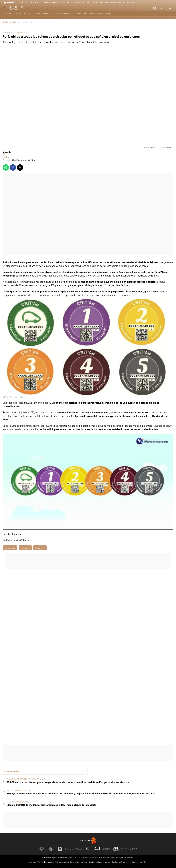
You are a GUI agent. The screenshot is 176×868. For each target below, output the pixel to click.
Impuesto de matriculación (100, 14)
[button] (161, 8)
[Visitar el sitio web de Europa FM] (107, 849)
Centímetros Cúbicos (11, 22)
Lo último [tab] (95, 771)
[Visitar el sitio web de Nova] (69, 849)
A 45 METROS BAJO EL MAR (19, 790)
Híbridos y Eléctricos (32, 14)
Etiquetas (40, 548)
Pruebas (47, 14)
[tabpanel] (88, 792)
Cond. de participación (79, 862)
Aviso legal (33, 862)
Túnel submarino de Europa (85, 2)
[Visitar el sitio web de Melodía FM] (116, 849)
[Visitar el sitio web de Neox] (60, 849)
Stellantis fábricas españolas (62, 2)
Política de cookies (62, 862)
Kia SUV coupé (45, 2)
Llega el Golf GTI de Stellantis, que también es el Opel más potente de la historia (51, 805)
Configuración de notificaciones (124, 862)
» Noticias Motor (26, 22)
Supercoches (69, 14)
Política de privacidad (46, 862)
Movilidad (57, 14)
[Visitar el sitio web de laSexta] (51, 849)
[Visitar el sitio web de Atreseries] (88, 849)
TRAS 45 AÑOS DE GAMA (18, 802)
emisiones (10, 548)
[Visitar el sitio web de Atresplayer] (125, 849)
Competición (82, 14)
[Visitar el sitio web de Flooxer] (134, 849)
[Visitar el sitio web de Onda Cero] (97, 849)
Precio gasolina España (29, 2)
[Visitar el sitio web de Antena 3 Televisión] (42, 849)
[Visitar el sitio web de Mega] (79, 849)
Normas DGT (8, 14)
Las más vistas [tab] (11, 771)
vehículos (25, 548)
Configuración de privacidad (100, 862)
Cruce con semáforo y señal (107, 2)
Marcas (18, 14)
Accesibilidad (142, 862)
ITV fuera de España (126, 2)
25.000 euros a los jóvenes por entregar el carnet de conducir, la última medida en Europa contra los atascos (68, 782)
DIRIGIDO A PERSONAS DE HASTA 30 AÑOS (26, 779)
